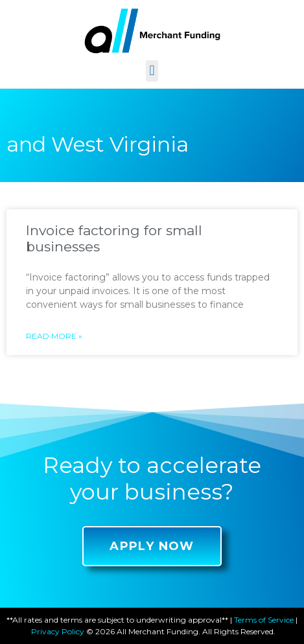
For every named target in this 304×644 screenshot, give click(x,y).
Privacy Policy (58, 631)
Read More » (54, 336)
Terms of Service (264, 620)
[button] (152, 71)
